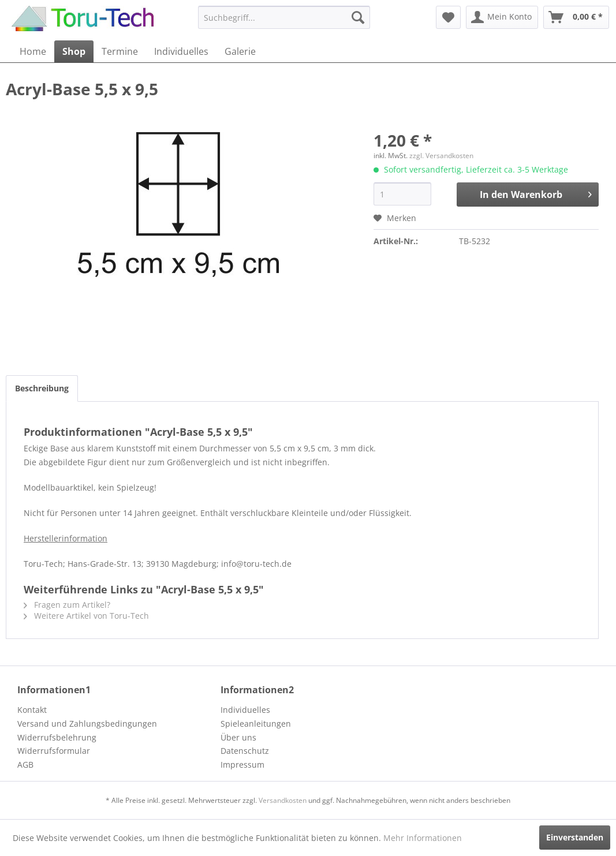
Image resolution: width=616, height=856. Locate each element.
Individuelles (245, 710)
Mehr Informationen (423, 838)
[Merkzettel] (448, 17)
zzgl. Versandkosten (441, 156)
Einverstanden (575, 837)
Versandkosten (283, 800)
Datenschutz (245, 751)
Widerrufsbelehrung (57, 737)
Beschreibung (42, 388)
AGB (25, 765)
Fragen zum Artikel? (67, 605)
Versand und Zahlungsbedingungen (87, 724)
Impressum (242, 765)
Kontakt (32, 710)
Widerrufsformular (54, 751)
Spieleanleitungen (256, 724)
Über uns (238, 737)
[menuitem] (284, 17)
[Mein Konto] (502, 17)
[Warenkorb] (576, 17)
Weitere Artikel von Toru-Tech (86, 616)
